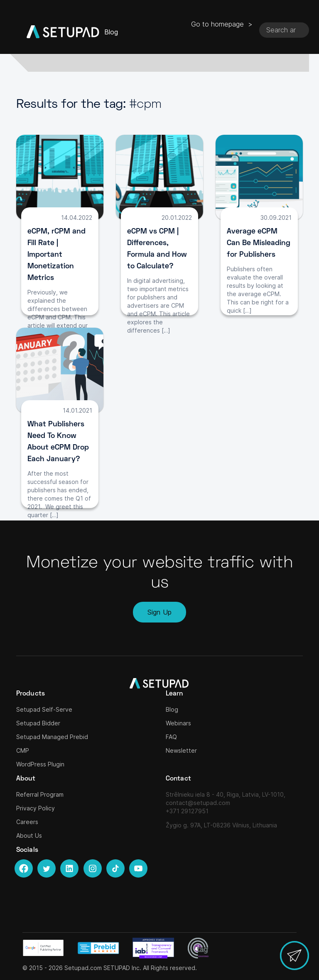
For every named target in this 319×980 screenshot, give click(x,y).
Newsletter (181, 750)
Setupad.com (83, 968)
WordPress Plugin (40, 764)
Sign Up (159, 612)
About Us (29, 835)
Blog (172, 709)
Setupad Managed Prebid (52, 737)
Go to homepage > (222, 24)
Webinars (178, 723)
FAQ (171, 737)
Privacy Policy (36, 808)
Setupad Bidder (38, 723)
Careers (27, 822)
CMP (23, 750)
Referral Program (40, 794)
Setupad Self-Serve (44, 709)
